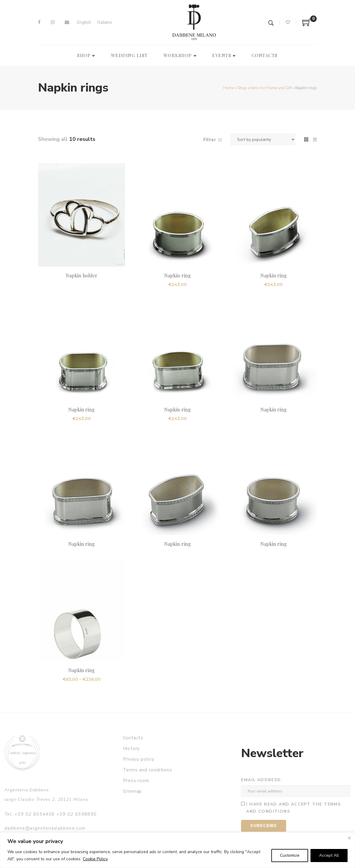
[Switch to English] (84, 22)
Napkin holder (82, 275)
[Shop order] (263, 139)
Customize (290, 855)
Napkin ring (178, 275)
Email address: (262, 780)
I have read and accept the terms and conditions (293, 808)
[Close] (349, 838)
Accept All (329, 855)
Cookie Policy (95, 859)
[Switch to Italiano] (105, 22)
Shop (242, 88)
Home (229, 88)
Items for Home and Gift (271, 88)
